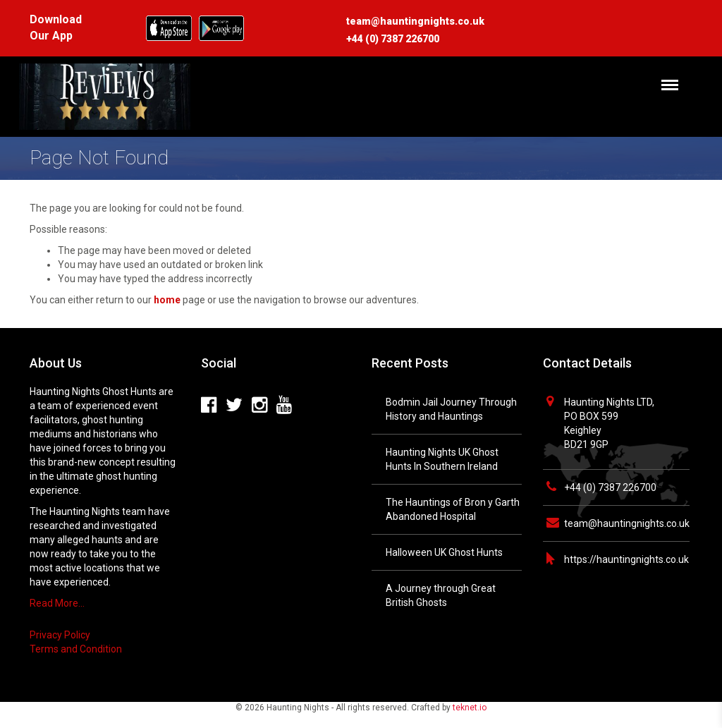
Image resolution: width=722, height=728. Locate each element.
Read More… (57, 603)
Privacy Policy (60, 635)
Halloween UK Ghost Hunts (444, 552)
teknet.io (470, 708)
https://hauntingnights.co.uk (626, 559)
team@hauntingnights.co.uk (627, 523)
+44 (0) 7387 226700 (610, 487)
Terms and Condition (76, 649)
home (167, 300)
